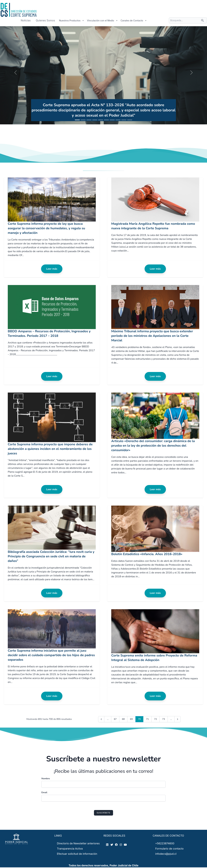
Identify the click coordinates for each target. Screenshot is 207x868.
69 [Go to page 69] (131, 719)
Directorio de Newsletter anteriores (78, 843)
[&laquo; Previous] (101, 719)
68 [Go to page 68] (123, 719)
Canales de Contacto (134, 20)
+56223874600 (165, 843)
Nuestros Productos (72, 20)
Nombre (46, 779)
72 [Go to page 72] (155, 719)
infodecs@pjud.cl (166, 854)
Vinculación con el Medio (102, 20)
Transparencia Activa (70, 849)
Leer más (52, 269)
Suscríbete (104, 813)
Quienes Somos (45, 20)
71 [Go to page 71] (147, 719)
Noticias (26, 20)
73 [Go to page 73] (164, 719)
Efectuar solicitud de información (77, 854)
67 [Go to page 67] (115, 719)
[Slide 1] (77, 120)
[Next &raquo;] (178, 719)
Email (44, 792)
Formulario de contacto (169, 849)
